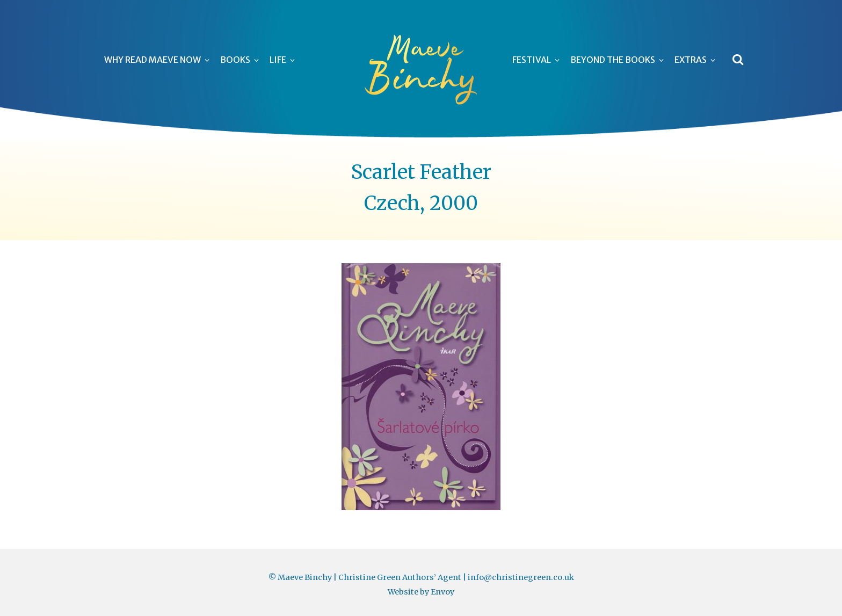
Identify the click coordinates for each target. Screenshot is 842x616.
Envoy (442, 592)
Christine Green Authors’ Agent (400, 577)
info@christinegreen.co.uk (521, 577)
